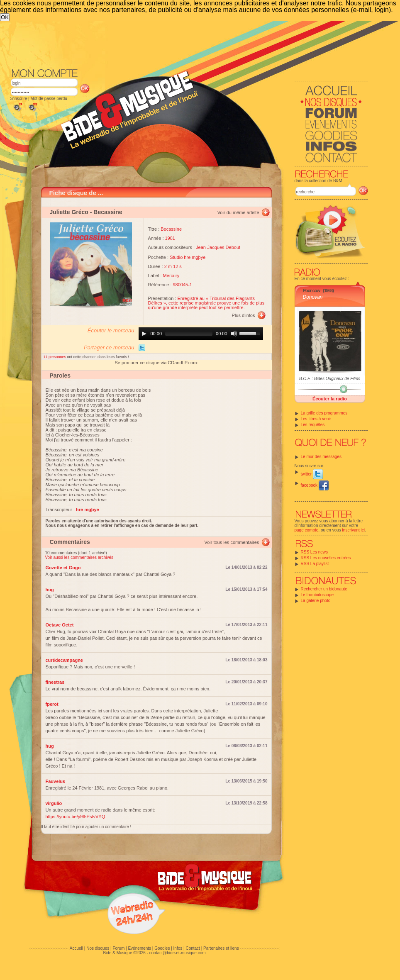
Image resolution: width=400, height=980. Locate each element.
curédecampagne (64, 660)
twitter (312, 474)
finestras (55, 682)
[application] (201, 334)
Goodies (162, 948)
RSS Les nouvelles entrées (326, 558)
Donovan (313, 297)
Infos (178, 948)
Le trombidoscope (317, 595)
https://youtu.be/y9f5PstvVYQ (76, 817)
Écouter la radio (330, 399)
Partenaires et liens (221, 948)
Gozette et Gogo (63, 568)
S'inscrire (19, 99)
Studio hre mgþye (188, 257)
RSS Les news (315, 552)
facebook (315, 485)
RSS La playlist (315, 564)
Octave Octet (60, 625)
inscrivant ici (354, 530)
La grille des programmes (324, 413)
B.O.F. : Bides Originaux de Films (330, 379)
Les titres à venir (316, 419)
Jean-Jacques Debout (218, 247)
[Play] (144, 334)
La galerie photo (316, 601)
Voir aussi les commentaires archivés (79, 557)
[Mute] (234, 334)
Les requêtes (313, 425)
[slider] (189, 334)
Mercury (171, 275)
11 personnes (55, 357)
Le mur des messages (321, 457)
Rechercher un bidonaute (324, 589)
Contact (193, 948)
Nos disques (98, 948)
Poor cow (312, 290)
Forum (118, 948)
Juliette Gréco (69, 212)
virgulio (54, 803)
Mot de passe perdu (49, 99)
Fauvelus (56, 781)
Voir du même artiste (238, 212)
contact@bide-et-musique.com (178, 953)
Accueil (76, 948)
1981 (170, 238)
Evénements (139, 948)
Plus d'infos (244, 315)
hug (50, 590)
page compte (307, 530)
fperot (52, 704)
